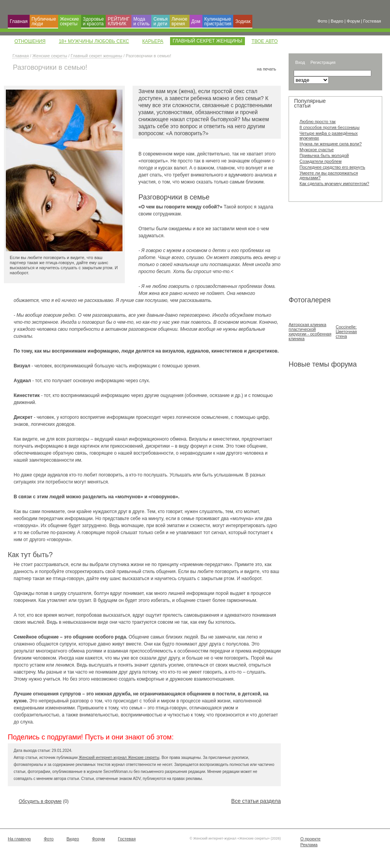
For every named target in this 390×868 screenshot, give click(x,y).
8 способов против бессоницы (330, 127)
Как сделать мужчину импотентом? (334, 183)
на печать (267, 69)
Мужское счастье (317, 150)
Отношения (30, 41)
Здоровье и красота (94, 21)
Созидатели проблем (321, 161)
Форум (98, 839)
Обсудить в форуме (40, 801)
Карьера (153, 41)
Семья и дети (160, 21)
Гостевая (127, 839)
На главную (19, 839)
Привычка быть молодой (324, 155)
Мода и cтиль (142, 21)
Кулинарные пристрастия (218, 21)
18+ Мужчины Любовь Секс (94, 41)
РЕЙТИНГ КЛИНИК (119, 21)
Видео (73, 839)
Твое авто (265, 41)
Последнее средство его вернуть (332, 167)
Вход (300, 62)
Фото (49, 839)
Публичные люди (44, 21)
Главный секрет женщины (96, 56)
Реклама (309, 845)
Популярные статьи (310, 103)
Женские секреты (70, 21)
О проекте (310, 839)
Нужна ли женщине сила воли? (331, 144)
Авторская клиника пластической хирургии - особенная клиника (310, 332)
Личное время (180, 21)
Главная (19, 21)
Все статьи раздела (256, 801)
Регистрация (323, 62)
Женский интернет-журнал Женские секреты (119, 758)
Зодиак (243, 21)
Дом (196, 21)
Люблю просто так (318, 122)
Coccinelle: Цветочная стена (346, 332)
